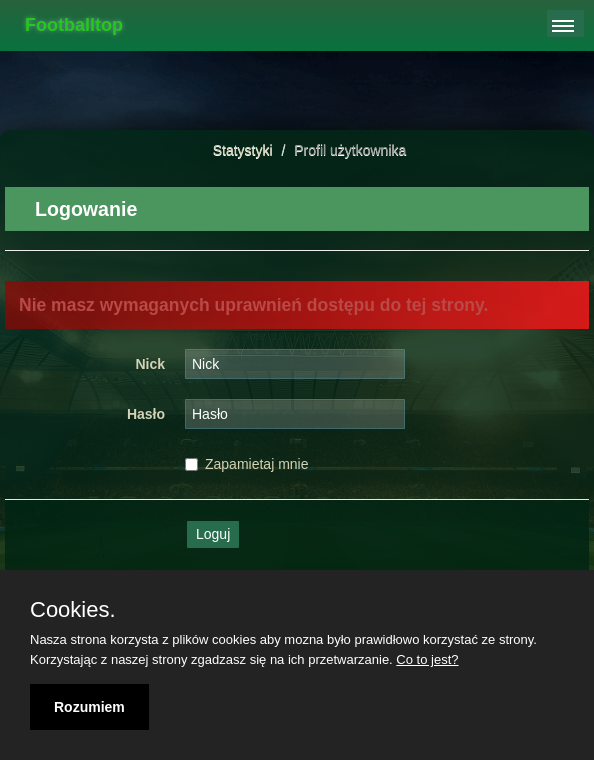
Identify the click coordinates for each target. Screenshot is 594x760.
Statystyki (243, 150)
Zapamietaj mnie (247, 464)
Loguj (213, 534)
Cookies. (73, 610)
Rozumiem (89, 707)
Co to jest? (427, 659)
